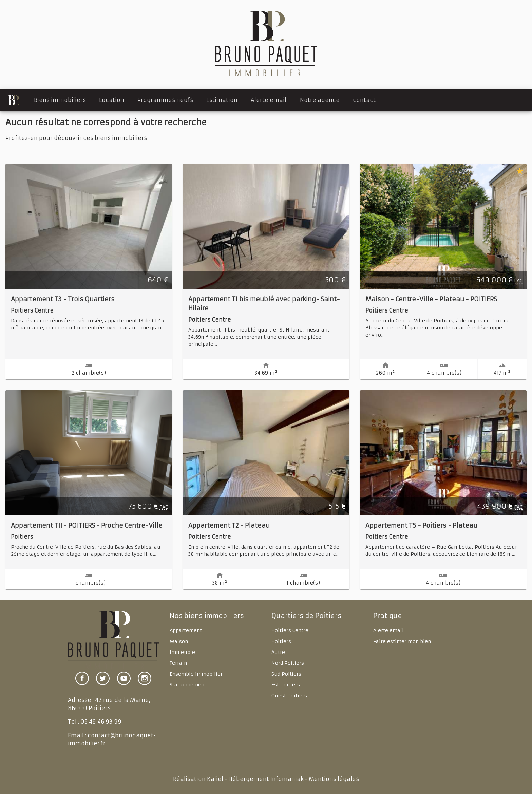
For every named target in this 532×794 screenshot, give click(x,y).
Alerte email (269, 100)
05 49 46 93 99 (101, 722)
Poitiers (281, 641)
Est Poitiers (286, 685)
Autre (278, 652)
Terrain (178, 663)
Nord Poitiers (288, 663)
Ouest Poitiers (289, 696)
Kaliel (215, 779)
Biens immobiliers (60, 100)
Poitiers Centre (290, 630)
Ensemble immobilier (196, 674)
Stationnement (188, 685)
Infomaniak (287, 779)
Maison (179, 641)
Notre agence (320, 100)
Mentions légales (334, 779)
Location (112, 100)
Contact (364, 100)
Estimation (222, 100)
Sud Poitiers (286, 674)
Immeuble (182, 652)
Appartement (186, 630)
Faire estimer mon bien (402, 641)
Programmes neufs (165, 100)
